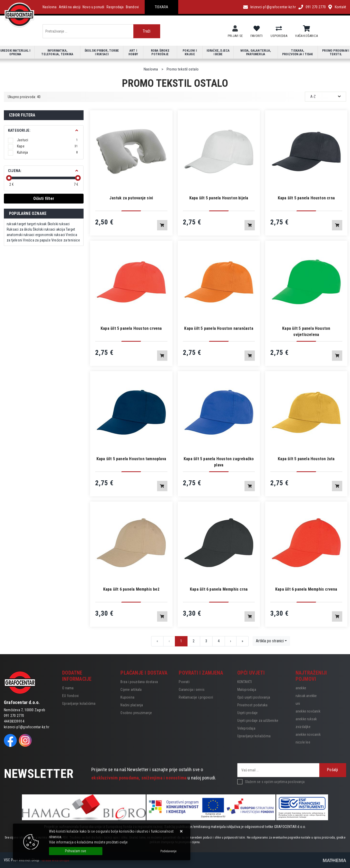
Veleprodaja (246, 728)
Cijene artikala (131, 690)
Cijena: (15, 171)
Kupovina (127, 697)
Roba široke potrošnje (160, 52)
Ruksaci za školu (19, 229)
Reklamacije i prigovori (196, 697)
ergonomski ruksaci (50, 235)
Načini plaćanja (132, 705)
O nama (68, 688)
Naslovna (50, 7)
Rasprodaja (115, 7)
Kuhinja (47, 152)
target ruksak (37, 224)
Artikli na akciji (70, 7)
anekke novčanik (308, 711)
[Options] (168, 851)
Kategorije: (19, 130)
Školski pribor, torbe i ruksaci (102, 52)
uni (298, 703)
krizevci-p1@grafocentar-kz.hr (273, 7)
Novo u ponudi (93, 7)
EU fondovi (70, 696)
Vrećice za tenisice (66, 240)
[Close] (76, 851)
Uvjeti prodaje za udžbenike (258, 721)
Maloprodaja (247, 690)
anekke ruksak (306, 719)
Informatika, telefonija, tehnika (57, 52)
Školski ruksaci (59, 224)
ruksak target (17, 224)
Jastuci (47, 140)
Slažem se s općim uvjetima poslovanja (275, 782)
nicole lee (303, 742)
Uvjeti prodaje (248, 713)
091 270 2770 (316, 7)
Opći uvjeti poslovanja (254, 697)
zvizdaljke (303, 727)
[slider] (9, 178)
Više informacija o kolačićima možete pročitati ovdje (88, 842)
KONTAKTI (245, 682)
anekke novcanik (308, 734)
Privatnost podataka (253, 705)
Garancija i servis (192, 690)
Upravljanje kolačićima (79, 703)
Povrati (184, 682)
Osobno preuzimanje (136, 713)
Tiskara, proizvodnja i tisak (298, 52)
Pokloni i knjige (190, 52)
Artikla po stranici (270, 641)
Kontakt (340, 7)
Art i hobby (133, 52)
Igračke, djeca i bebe (218, 52)
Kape (47, 146)
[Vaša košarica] (307, 29)
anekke (301, 688)
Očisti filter (44, 198)
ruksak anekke (306, 696)
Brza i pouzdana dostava (139, 682)
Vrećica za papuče (37, 240)
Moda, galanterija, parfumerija (256, 52)
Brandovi (132, 7)
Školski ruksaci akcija (49, 229)
